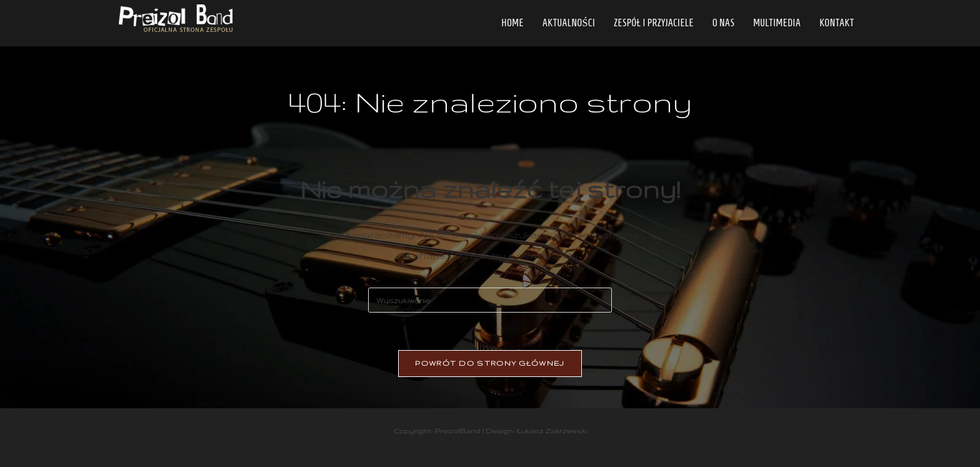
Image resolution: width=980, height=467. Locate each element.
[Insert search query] (490, 300)
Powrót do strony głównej (490, 363)
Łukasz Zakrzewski (552, 431)
